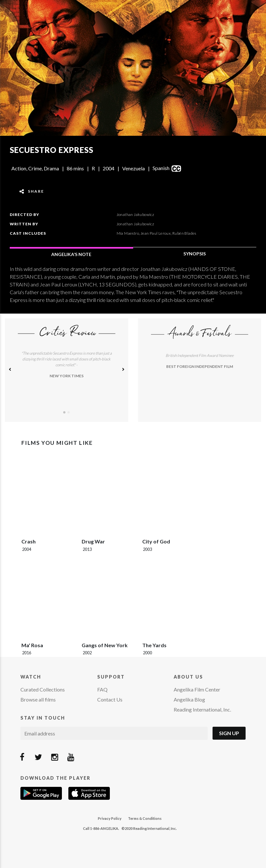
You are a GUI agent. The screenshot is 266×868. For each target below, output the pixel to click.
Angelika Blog (189, 699)
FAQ (102, 689)
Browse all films (38, 699)
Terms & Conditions (145, 818)
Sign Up (229, 733)
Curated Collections (43, 689)
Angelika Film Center (197, 689)
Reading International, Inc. (202, 709)
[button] (10, 370)
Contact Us (110, 699)
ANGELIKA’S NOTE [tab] (71, 254)
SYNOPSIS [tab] (195, 254)
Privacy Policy (110, 818)
